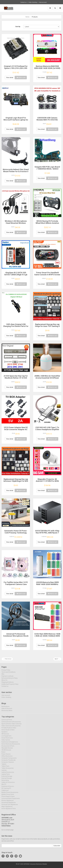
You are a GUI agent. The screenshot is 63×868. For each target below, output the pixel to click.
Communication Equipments (11, 800)
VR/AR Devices (6, 751)
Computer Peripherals (9, 762)
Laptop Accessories (8, 774)
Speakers (5, 733)
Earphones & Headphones (10, 743)
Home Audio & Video (8, 731)
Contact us (23, 2)
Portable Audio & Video (9, 729)
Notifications (6, 708)
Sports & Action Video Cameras (12, 725)
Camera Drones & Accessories (11, 723)
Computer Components (9, 759)
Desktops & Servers (8, 788)
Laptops (4, 772)
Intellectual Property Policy (10, 686)
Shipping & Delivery (8, 684)
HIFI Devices (5, 735)
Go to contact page (8, 831)
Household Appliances (9, 804)
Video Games (6, 741)
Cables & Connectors (8, 784)
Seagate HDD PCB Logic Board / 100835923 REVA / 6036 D (47, 168)
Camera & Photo (7, 721)
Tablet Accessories (8, 770)
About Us (4, 682)
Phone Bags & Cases (8, 798)
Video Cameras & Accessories (11, 727)
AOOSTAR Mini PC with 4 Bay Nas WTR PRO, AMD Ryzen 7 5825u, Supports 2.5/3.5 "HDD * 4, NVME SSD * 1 (47, 534)
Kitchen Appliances (8, 802)
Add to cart (21, 78)
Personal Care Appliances (10, 806)
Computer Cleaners (8, 764)
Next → (57, 659)
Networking (5, 782)
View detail (10, 78)
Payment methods (7, 678)
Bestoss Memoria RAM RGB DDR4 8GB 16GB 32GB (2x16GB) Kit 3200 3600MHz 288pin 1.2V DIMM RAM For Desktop (47, 69)
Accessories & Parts (8, 747)
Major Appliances (7, 808)
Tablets (4, 766)
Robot (3, 753)
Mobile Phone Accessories (10, 794)
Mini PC (4, 786)
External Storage (7, 778)
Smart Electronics (7, 739)
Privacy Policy (6, 671)
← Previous (7, 659)
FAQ (3, 676)
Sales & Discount (7, 710)
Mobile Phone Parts (8, 796)
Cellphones (5, 792)
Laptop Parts (6, 776)
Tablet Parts (5, 768)
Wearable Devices (7, 749)
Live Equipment (6, 737)
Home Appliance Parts (9, 810)
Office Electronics (7, 757)
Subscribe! (57, 847)
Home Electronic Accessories (11, 745)
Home (27, 17)
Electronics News (7, 712)
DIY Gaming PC (6, 790)
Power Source (6, 755)
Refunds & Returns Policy (10, 680)
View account (43, 2)
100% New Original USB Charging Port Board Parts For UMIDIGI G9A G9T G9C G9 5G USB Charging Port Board (16, 327)
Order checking (33, 2)
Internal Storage (7, 780)
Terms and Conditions (8, 673)
